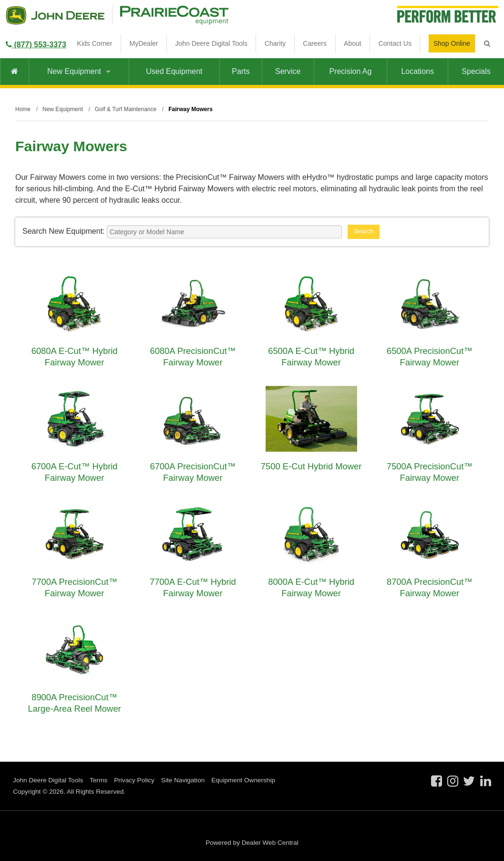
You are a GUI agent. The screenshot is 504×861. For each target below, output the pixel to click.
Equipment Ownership (243, 780)
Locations (417, 71)
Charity (275, 43)
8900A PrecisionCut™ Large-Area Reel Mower (75, 703)
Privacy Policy (134, 780)
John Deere (55, 15)
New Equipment (79, 71)
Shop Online (452, 43)
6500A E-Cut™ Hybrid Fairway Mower (311, 357)
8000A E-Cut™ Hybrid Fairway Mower (311, 587)
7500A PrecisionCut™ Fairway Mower (430, 472)
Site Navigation (183, 780)
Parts (241, 71)
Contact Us (395, 43)
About (353, 43)
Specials (476, 71)
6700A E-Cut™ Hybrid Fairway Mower (75, 472)
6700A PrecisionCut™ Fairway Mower (193, 472)
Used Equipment (174, 71)
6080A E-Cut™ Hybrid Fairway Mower (75, 357)
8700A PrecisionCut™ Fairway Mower (430, 587)
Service (288, 71)
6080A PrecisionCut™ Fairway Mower (193, 357)
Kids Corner (95, 43)
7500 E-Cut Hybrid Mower (311, 466)
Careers (315, 43)
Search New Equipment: (64, 231)
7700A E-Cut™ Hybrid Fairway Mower (193, 587)
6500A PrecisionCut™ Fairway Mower (430, 357)
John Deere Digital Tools (211, 43)
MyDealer (144, 43)
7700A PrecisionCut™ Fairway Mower (74, 587)
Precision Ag (350, 71)
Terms (98, 780)
